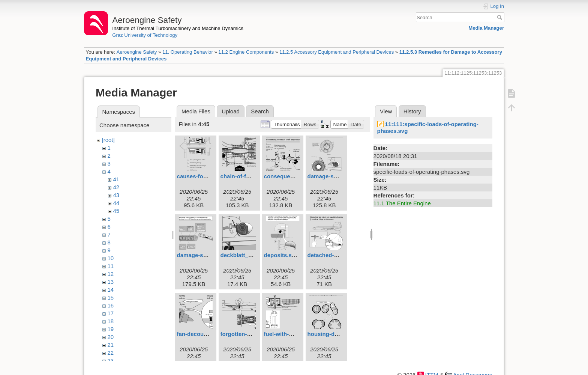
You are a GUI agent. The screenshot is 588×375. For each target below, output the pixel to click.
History (412, 111)
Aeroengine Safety (136, 52)
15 (111, 297)
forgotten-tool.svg (244, 334)
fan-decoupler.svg (201, 334)
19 (111, 329)
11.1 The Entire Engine (402, 203)
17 (111, 313)
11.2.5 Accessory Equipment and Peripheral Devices (337, 52)
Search (500, 17)
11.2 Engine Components (246, 52)
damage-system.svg (204, 255)
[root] (108, 140)
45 (116, 211)
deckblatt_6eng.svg (247, 255)
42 (116, 187)
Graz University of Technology (145, 35)
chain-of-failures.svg (248, 176)
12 (111, 274)
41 (116, 179)
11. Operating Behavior (188, 52)
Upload (231, 111)
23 (111, 361)
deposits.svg (281, 255)
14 (111, 290)
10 (111, 258)
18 (111, 321)
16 (111, 305)
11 (111, 266)
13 (111, 282)
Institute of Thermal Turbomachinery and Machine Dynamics (178, 28)
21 (111, 345)
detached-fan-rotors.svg (340, 255)
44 (116, 203)
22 (111, 353)
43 (116, 195)
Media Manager (486, 28)
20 (111, 337)
